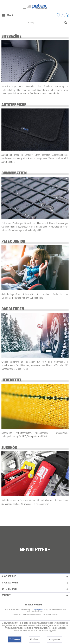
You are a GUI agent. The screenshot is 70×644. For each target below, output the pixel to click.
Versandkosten (39, 610)
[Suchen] (66, 23)
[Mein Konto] (63, 15)
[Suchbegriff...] (35, 23)
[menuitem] (58, 15)
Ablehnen (34, 639)
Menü (7, 15)
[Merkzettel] (58, 15)
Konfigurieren (55, 640)
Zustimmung (15, 639)
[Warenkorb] (68, 15)
